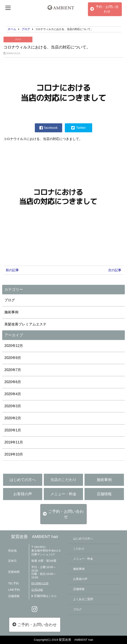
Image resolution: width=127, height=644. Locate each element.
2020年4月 (13, 394)
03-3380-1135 (40, 583)
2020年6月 (13, 382)
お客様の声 (23, 494)
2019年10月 (14, 454)
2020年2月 (13, 418)
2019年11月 (14, 442)
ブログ (18, 39)
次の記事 (115, 270)
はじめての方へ (23, 480)
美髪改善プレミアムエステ (25, 324)
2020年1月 (13, 430)
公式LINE (37, 590)
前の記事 (12, 270)
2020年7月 (13, 370)
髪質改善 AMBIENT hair (35, 537)
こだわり (79, 549)
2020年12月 (14, 346)
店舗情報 (104, 494)
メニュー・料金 (63, 494)
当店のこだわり (63, 480)
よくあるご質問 (83, 599)
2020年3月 (13, 406)
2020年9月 (13, 358)
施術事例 (11, 312)
